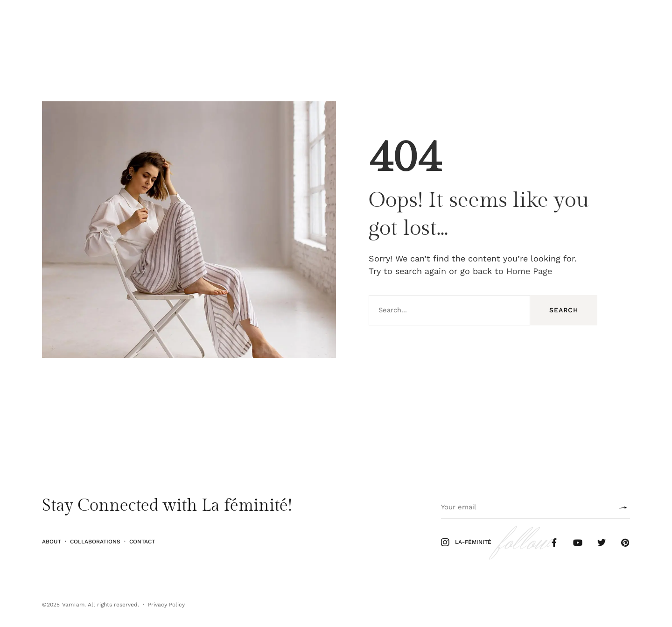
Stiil (68, 20)
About (52, 541)
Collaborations (95, 541)
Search (564, 310)
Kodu (112, 20)
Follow (600, 20)
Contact (142, 541)
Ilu (47, 20)
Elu (89, 20)
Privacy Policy (166, 604)
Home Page (529, 271)
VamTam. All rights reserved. (101, 604)
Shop (629, 20)
